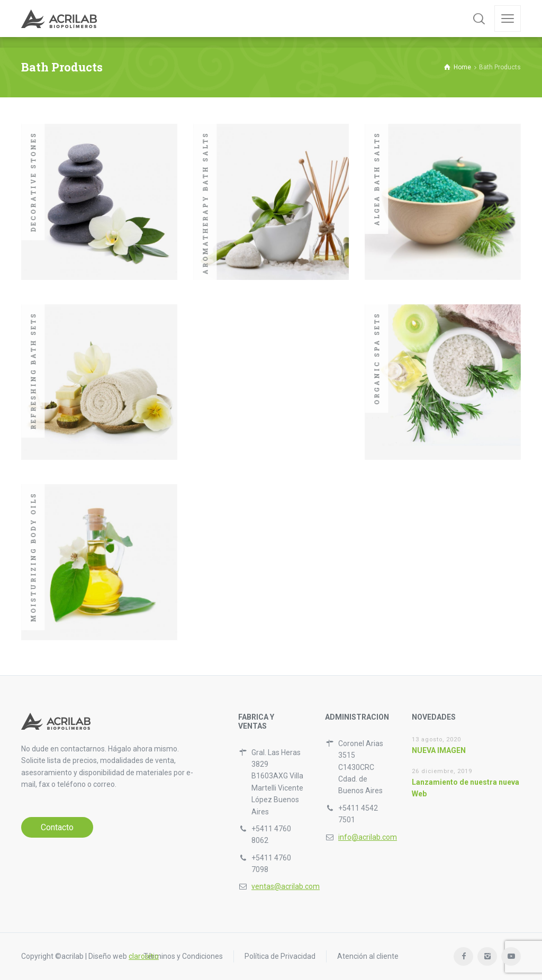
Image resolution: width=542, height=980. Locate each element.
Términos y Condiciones (183, 956)
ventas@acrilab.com (286, 886)
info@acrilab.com (368, 837)
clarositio (144, 956)
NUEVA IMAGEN (439, 750)
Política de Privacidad (280, 956)
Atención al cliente (368, 956)
